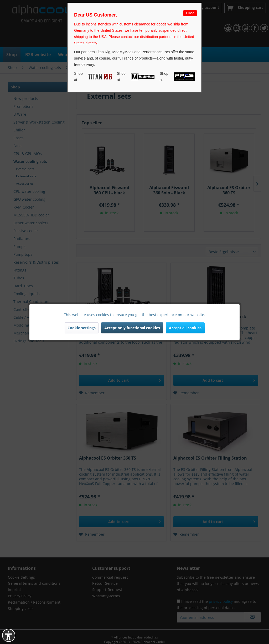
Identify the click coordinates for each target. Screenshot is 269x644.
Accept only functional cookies (132, 328)
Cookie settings (82, 328)
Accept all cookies (185, 328)
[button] (9, 635)
